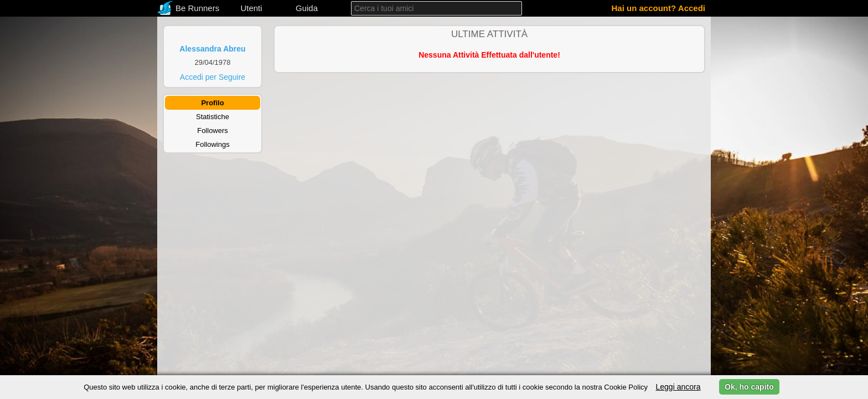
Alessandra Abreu (212, 49)
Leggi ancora (678, 387)
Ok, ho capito (749, 387)
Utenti (251, 8)
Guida (307, 8)
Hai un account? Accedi (658, 8)
